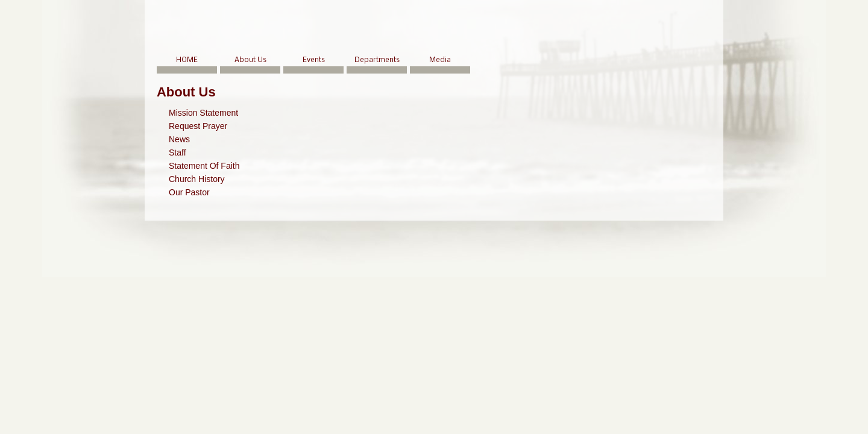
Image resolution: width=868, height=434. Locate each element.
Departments (377, 60)
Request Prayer (198, 126)
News (179, 139)
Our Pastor (189, 192)
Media (440, 60)
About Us (250, 60)
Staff (178, 153)
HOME (187, 60)
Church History (197, 179)
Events (314, 60)
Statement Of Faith (204, 166)
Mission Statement (203, 113)
